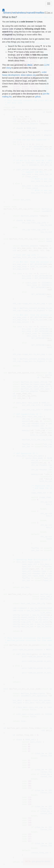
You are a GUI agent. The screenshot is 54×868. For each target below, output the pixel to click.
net (14, 13)
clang (8, 68)
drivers (7, 13)
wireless (21, 13)
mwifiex (40, 13)
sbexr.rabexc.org (28, 75)
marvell (31, 13)
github (38, 97)
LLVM (47, 65)
